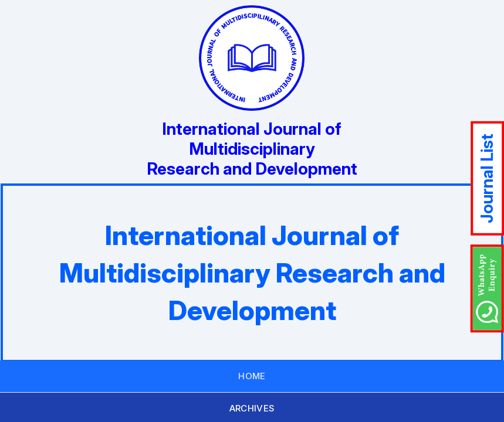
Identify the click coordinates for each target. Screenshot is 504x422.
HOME (252, 376)
